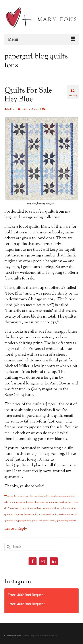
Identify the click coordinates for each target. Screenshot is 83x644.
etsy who (29, 496)
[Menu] (41, 39)
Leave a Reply (16, 529)
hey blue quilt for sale (44, 496)
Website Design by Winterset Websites (39, 636)
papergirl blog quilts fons (30, 521)
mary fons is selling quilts (54, 508)
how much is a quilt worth (21, 502)
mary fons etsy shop (32, 508)
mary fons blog (60, 502)
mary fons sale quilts (28, 515)
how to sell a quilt (44, 502)
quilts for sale (49, 521)
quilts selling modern (66, 521)
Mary (13, 109)
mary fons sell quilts (48, 515)
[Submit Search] (8, 547)
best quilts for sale (15, 496)
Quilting (35, 109)
